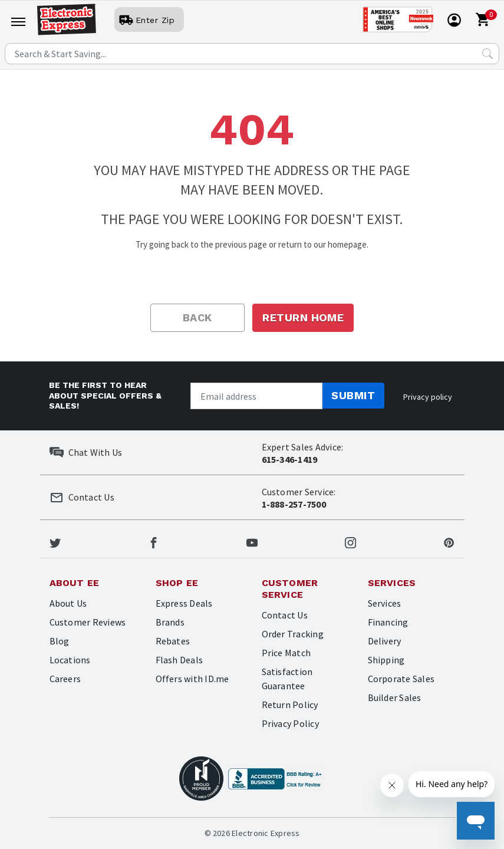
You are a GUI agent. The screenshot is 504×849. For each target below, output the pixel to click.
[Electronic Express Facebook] (154, 541)
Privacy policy (428, 397)
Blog (60, 641)
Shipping (386, 660)
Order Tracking (293, 634)
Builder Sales (395, 697)
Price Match (286, 653)
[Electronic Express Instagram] (350, 541)
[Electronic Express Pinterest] (449, 541)
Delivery (385, 641)
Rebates (173, 641)
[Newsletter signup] (256, 396)
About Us (68, 603)
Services (385, 603)
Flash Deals (179, 660)
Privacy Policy (290, 723)
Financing (388, 622)
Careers (65, 679)
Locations (70, 660)
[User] (149, 20)
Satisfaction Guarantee (287, 679)
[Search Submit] (487, 54)
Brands (170, 622)
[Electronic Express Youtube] (252, 541)
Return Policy (290, 705)
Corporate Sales (401, 679)
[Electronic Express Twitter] (55, 541)
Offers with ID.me (192, 679)
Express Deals (184, 603)
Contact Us (285, 615)
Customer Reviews (88, 622)
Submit (353, 395)
